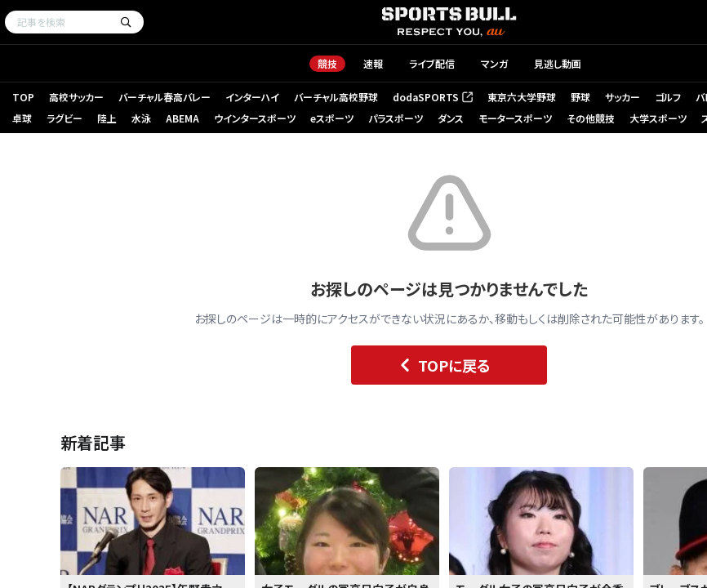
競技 (327, 63)
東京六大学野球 (522, 97)
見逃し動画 (558, 63)
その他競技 (591, 118)
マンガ (494, 63)
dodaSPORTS (433, 97)
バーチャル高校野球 (336, 97)
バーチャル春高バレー (165, 97)
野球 (580, 97)
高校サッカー (76, 97)
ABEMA (182, 118)
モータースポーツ (515, 118)
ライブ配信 (432, 63)
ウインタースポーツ (255, 118)
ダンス (451, 118)
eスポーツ (332, 118)
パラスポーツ (396, 118)
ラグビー (64, 118)
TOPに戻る (441, 365)
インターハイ (252, 97)
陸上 (107, 118)
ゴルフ (668, 97)
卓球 (22, 118)
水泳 (141, 118)
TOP (23, 97)
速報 (373, 63)
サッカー (623, 97)
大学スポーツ (658, 118)
